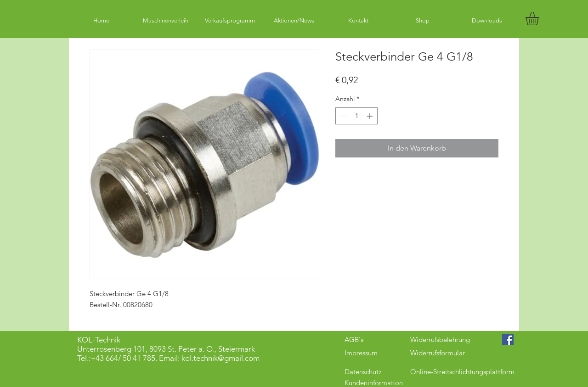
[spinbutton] (356, 116)
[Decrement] (342, 116)
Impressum (361, 353)
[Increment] (370, 116)
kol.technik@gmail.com (220, 358)
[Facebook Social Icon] (508, 339)
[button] (540, 19)
